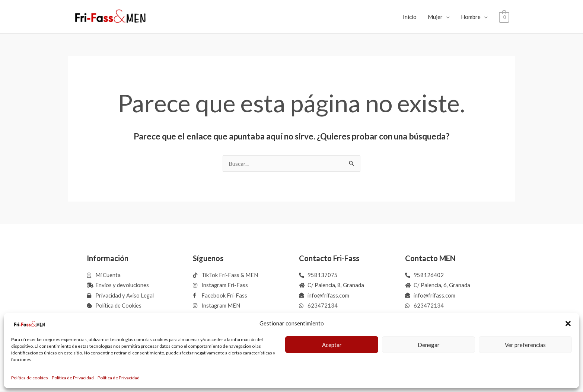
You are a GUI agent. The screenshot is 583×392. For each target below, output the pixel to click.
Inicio (410, 17)
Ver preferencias (525, 345)
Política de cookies (30, 378)
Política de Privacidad (73, 378)
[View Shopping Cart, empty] (504, 17)
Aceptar (332, 345)
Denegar (429, 345)
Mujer (436, 17)
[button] (568, 324)
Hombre (471, 17)
